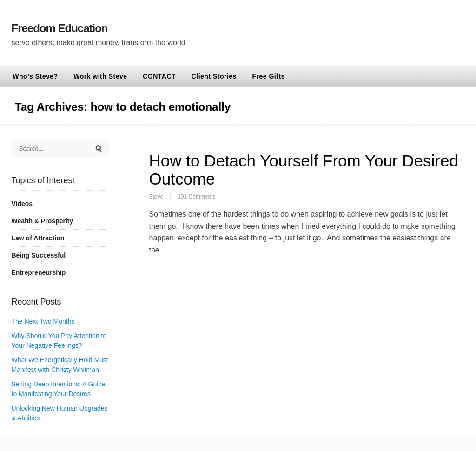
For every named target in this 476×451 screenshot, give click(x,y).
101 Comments (196, 197)
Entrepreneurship (39, 272)
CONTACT (159, 76)
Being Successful (39, 255)
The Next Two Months (43, 321)
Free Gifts (269, 76)
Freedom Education (60, 28)
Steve (156, 197)
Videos (22, 204)
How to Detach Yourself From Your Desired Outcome (304, 170)
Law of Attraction (38, 238)
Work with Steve (100, 76)
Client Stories (214, 76)
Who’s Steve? (35, 76)
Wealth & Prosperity (43, 221)
